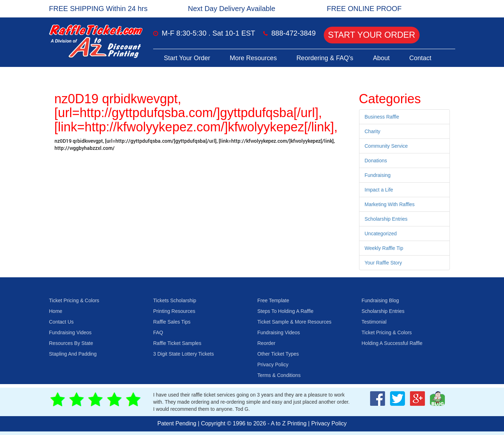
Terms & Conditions (279, 375)
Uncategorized (381, 234)
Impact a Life (379, 190)
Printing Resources (174, 311)
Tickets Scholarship (175, 300)
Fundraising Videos (71, 332)
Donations (376, 161)
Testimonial (374, 322)
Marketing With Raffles (390, 204)
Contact (420, 58)
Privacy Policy (273, 365)
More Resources (253, 58)
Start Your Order (372, 35)
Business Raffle (382, 117)
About (381, 58)
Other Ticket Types (278, 354)
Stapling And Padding (73, 354)
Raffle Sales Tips (172, 322)
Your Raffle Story (383, 263)
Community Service (386, 146)
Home (56, 311)
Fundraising (378, 175)
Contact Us (61, 322)
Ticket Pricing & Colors (74, 300)
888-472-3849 (294, 33)
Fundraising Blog (380, 300)
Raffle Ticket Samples (177, 343)
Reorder (267, 343)
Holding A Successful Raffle (392, 343)
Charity (373, 131)
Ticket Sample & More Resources (295, 322)
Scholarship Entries (386, 219)
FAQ (158, 332)
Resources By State (71, 343)
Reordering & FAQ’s (325, 58)
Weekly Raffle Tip (384, 248)
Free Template (273, 300)
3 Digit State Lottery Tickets (183, 354)
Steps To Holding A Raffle (285, 311)
